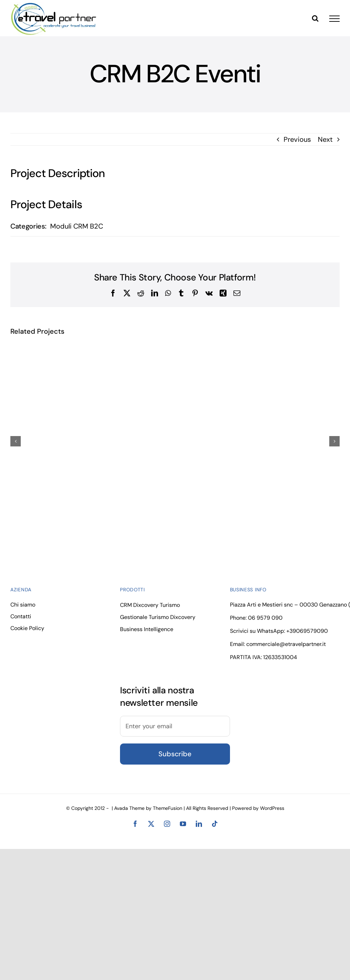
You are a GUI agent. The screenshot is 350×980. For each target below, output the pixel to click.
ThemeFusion (168, 808)
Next (325, 139)
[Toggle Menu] (334, 19)
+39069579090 (307, 631)
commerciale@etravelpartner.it (286, 644)
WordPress (272, 808)
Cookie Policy (27, 628)
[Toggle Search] (315, 18)
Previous (297, 139)
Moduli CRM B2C (77, 226)
